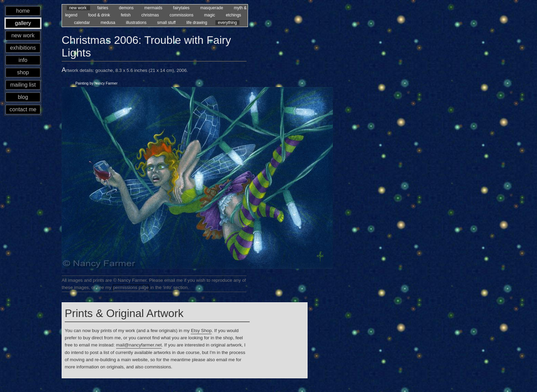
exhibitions (23, 48)
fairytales (182, 8)
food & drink (99, 15)
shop (23, 72)
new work (78, 8)
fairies (103, 8)
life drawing (197, 23)
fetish (126, 15)
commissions (182, 15)
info (23, 60)
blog (23, 97)
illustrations (137, 23)
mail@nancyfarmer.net (139, 345)
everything (227, 23)
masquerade (212, 8)
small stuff (167, 23)
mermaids (154, 8)
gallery (23, 23)
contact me (23, 109)
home (23, 11)
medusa (109, 23)
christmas (151, 15)
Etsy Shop (201, 331)
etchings (233, 15)
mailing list (23, 85)
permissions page (131, 287)
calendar (82, 23)
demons (127, 8)
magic (210, 15)
